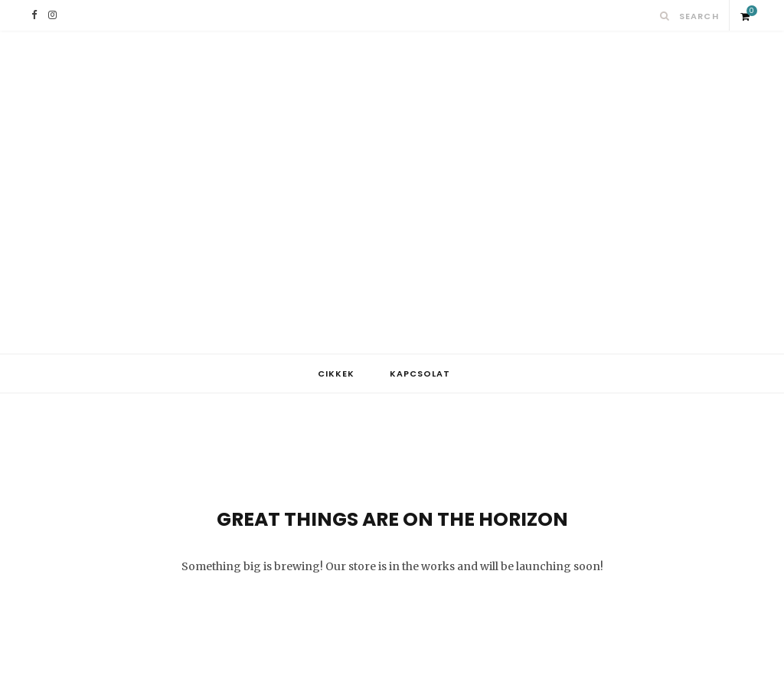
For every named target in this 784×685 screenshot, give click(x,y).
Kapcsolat (420, 373)
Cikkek (336, 373)
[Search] (665, 16)
